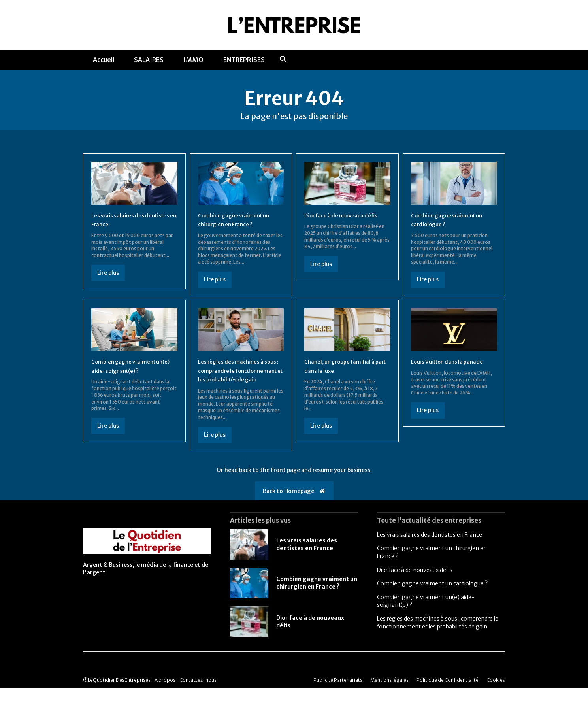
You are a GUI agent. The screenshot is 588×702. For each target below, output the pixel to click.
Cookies (496, 694)
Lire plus (108, 278)
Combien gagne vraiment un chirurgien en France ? (317, 597)
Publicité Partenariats (338, 694)
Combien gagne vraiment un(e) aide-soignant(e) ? (128, 371)
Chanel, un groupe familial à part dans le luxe (345, 371)
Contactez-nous (198, 694)
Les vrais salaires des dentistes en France (430, 549)
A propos (165, 694)
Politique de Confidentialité (448, 694)
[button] (283, 60)
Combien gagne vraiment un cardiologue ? (432, 597)
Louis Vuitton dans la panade (453, 366)
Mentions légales (389, 694)
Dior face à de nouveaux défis (415, 584)
